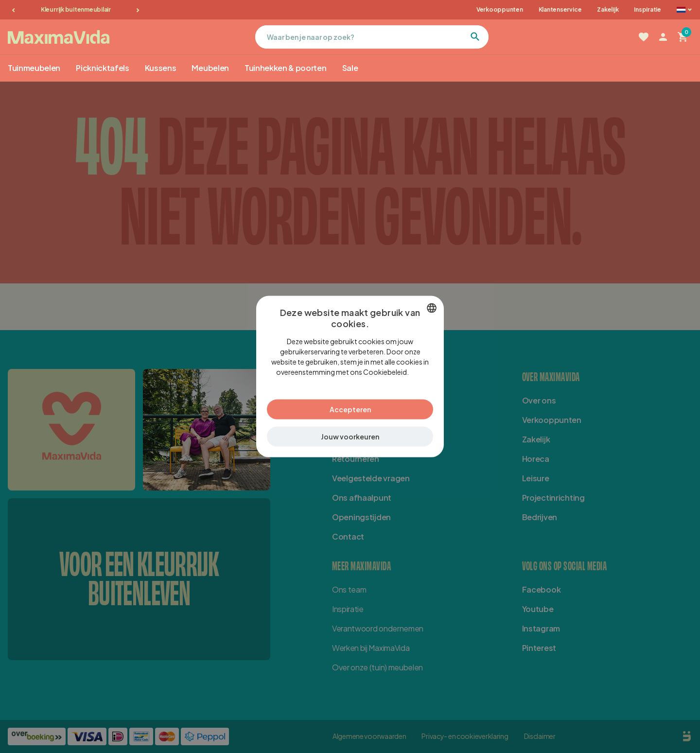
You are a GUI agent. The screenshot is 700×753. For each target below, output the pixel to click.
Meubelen (210, 68)
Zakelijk (608, 9)
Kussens (161, 68)
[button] (350, 437)
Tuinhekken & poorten (286, 68)
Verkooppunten (500, 9)
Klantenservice (560, 9)
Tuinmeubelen (34, 68)
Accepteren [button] (350, 409)
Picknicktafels (103, 68)
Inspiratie (647, 9)
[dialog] (350, 376)
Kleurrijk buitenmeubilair (76, 9)
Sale (350, 68)
